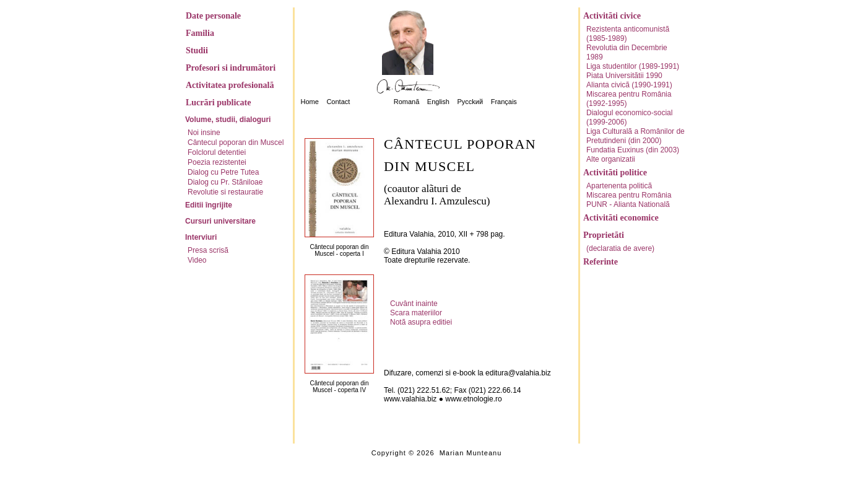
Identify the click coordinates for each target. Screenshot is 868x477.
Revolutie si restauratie (225, 192)
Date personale (213, 16)
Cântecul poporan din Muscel (236, 142)
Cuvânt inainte (414, 304)
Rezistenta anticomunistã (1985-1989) (628, 34)
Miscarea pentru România (629, 195)
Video (197, 260)
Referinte (601, 262)
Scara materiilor (416, 313)
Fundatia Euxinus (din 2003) (633, 150)
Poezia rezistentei (217, 162)
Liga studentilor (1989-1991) (633, 66)
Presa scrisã (208, 250)
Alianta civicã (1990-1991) (629, 85)
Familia (200, 33)
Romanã (407, 102)
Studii (197, 50)
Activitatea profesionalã (230, 85)
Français (504, 102)
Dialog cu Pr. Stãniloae (225, 182)
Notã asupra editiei (421, 322)
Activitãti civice (612, 16)
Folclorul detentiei (217, 152)
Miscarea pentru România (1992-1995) (629, 99)
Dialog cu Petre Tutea (223, 172)
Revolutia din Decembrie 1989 (627, 52)
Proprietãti (604, 235)
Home (310, 102)
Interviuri (201, 237)
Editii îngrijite (209, 205)
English (438, 102)
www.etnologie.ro (473, 399)
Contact (338, 102)
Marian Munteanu (471, 453)
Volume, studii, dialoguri (228, 120)
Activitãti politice (615, 173)
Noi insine (204, 133)
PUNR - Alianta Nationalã (628, 204)
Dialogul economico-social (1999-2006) (629, 117)
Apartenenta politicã (619, 186)
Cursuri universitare (220, 221)
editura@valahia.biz (518, 373)
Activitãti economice (621, 218)
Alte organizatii (611, 159)
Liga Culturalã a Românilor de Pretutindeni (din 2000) (636, 136)
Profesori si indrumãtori (231, 68)
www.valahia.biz (410, 399)
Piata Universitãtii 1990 (624, 76)
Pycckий (470, 102)
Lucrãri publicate (218, 103)
